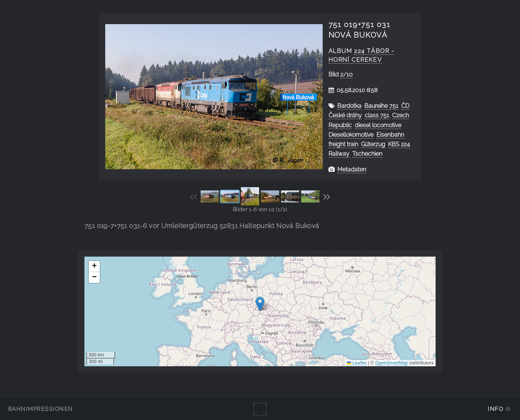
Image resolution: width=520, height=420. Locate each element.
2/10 (346, 74)
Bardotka (349, 106)
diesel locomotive (378, 125)
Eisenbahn (390, 135)
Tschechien (367, 154)
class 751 (377, 115)
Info (496, 409)
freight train (343, 144)
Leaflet (357, 363)
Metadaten (352, 169)
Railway (339, 154)
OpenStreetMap (392, 363)
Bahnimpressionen (40, 409)
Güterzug (373, 144)
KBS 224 (399, 144)
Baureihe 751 (381, 106)
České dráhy (345, 115)
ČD (405, 106)
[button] (260, 304)
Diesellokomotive (351, 135)
